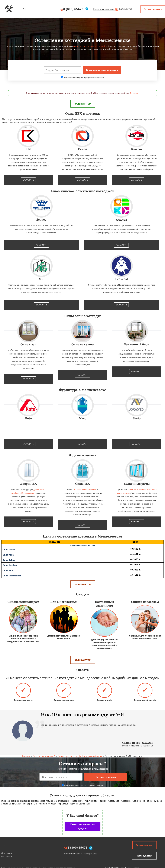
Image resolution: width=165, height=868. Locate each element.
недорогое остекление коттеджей (89, 46)
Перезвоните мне (104, 9)
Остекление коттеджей (44, 756)
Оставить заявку (153, 9)
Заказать (28, 180)
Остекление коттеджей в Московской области (80, 756)
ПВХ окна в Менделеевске (85, 489)
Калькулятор (124, 9)
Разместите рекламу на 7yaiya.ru (82, 826)
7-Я (3, 846)
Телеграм (134, 93)
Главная (26, 756)
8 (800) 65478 (73, 9)
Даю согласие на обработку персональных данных (83, 77)
